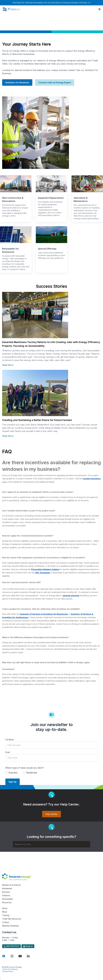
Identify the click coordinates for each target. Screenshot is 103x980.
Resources (7, 902)
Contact (6, 922)
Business (6, 892)
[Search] (51, 844)
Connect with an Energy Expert (55, 82)
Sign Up (13, 782)
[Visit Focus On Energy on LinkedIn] (28, 956)
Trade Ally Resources (12, 919)
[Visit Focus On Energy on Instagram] (12, 956)
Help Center (51, 814)
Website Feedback (11, 926)
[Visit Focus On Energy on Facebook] (4, 956)
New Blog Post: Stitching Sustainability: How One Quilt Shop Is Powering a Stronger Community (52, 3)
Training (6, 915)
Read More (8, 365)
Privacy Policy (8, 971)
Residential (7, 888)
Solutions (6, 895)
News (5, 912)
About (5, 908)
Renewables (8, 899)
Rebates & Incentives (11, 885)
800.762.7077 (11, 946)
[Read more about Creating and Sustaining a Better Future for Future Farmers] (51, 393)
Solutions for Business (17, 82)
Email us (28, 946)
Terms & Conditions (10, 969)
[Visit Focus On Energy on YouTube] (20, 956)
